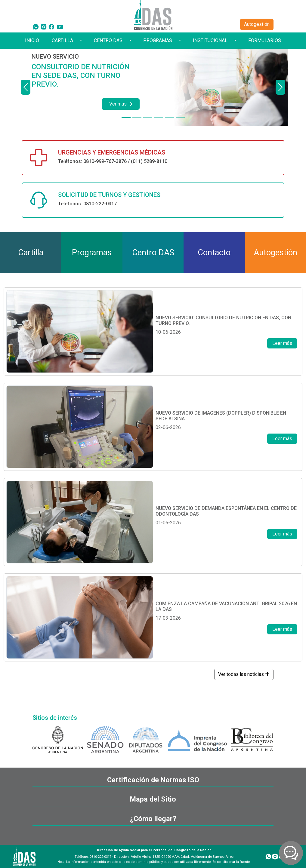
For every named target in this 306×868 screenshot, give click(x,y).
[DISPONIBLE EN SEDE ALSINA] (137, 117)
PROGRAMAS (158, 40)
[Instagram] (44, 26)
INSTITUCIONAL (210, 40)
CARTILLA (62, 40)
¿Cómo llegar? (153, 819)
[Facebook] (51, 26)
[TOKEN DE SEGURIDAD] (180, 117)
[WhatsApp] (36, 26)
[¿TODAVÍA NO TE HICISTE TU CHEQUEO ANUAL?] (169, 117)
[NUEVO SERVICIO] (126, 117)
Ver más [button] (121, 104)
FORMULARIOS (265, 40)
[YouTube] (60, 26)
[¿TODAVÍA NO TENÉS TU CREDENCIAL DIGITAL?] (159, 117)
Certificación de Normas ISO (153, 780)
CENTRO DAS (108, 40)
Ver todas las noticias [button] (244, 674)
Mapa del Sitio (153, 799)
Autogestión (257, 24)
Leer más (282, 343)
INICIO (32, 40)
